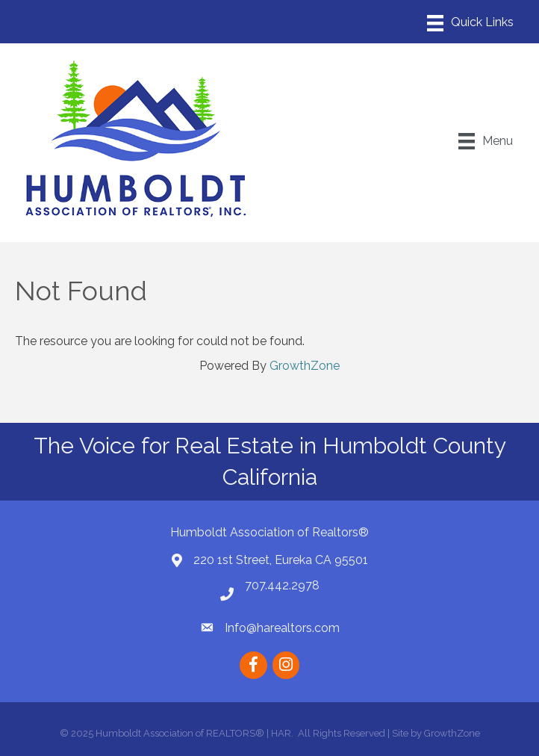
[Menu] (470, 23)
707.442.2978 (282, 585)
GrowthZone (305, 366)
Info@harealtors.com (282, 628)
